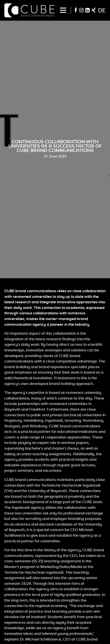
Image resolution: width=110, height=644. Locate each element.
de (102, 10)
